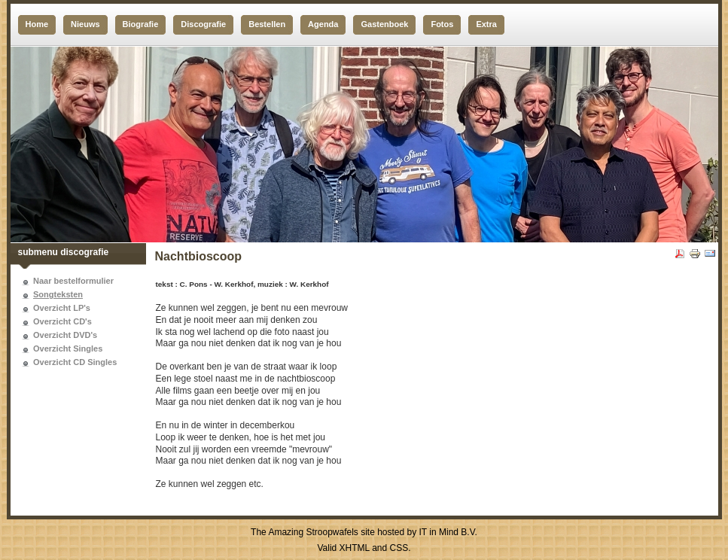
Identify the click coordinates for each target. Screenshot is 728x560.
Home (37, 24)
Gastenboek (384, 24)
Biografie (141, 24)
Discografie (203, 24)
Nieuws (85, 24)
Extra (486, 24)
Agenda (323, 24)
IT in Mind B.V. (448, 532)
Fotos (442, 24)
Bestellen (267, 24)
